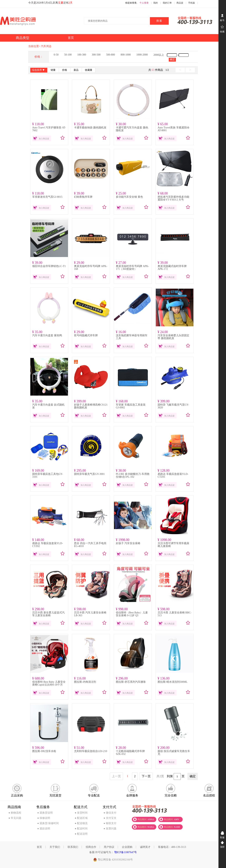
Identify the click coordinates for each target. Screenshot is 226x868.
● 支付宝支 (110, 818)
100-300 (82, 55)
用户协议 (109, 847)
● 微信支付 (110, 813)
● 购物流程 (15, 813)
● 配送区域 (81, 818)
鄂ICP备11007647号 (125, 852)
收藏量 (89, 70)
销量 (53, 70)
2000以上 (159, 55)
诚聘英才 (145, 847)
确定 (172, 59)
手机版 (192, 3)
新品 (76, 70)
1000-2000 (142, 55)
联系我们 (73, 847)
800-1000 (126, 55)
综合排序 (39, 70)
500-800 (111, 55)
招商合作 (91, 847)
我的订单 (167, 3)
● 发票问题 (110, 829)
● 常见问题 (15, 818)
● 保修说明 (44, 818)
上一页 (116, 776)
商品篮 (180, 3)
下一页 (146, 776)
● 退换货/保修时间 (48, 823)
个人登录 (144, 3)
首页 (39, 847)
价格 (65, 70)
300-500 (96, 55)
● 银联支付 (110, 823)
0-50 (56, 55)
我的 (156, 3)
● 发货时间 (81, 813)
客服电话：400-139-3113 (172, 847)
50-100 (68, 55)
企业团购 (127, 847)
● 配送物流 (81, 823)
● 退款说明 (44, 829)
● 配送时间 (81, 829)
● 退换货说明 (45, 813)
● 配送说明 (81, 834)
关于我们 (55, 847)
